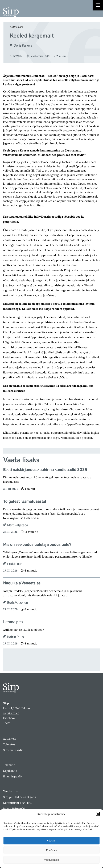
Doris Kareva (23, 46)
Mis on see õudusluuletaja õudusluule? (37, 545)
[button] (98, 814)
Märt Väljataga (18, 525)
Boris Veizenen (18, 603)
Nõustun (52, 841)
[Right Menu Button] (98, 6)
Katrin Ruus (15, 637)
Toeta (7, 723)
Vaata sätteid (51, 860)
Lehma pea (13, 622)
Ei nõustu (51, 850)
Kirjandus (17, 27)
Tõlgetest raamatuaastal (25, 502)
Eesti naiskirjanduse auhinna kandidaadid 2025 (45, 470)
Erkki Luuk (15, 564)
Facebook (9, 718)
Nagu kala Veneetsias (22, 583)
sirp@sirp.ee (11, 713)
